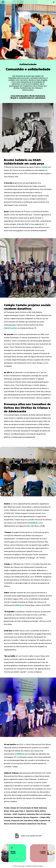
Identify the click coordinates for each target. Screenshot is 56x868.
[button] (54, 2)
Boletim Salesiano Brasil (35, 866)
